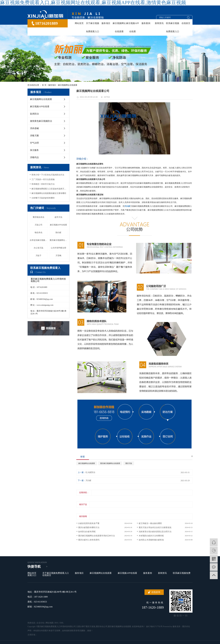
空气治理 (34, 143)
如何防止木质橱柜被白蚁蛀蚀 (151, 540)
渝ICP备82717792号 (154, 627)
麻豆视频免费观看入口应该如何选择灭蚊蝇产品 (49, 189)
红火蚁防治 (90, 472)
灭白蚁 (88, 480)
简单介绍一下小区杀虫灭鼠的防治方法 (48, 175)
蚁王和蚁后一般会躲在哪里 (150, 523)
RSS (56, 623)
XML (62, 623)
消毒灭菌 (34, 136)
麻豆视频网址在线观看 (119, 27)
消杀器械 (34, 128)
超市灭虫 (58, 217)
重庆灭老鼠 (91, 627)
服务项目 (106, 23)
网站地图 (50, 623)
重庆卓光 (186, 627)
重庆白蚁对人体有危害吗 (89, 540)
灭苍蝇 (58, 256)
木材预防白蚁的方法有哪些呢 (151, 536)
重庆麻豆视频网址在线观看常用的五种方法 (97, 536)
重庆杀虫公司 (102, 627)
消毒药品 (34, 157)
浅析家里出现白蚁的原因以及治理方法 (155, 532)
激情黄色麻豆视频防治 (41, 121)
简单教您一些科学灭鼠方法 (43, 184)
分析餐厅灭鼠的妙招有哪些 (43, 198)
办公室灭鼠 (38, 248)
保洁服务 (34, 150)
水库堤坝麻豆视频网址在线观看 (39, 240)
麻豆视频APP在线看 (132, 27)
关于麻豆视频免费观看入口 (93, 27)
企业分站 (40, 623)
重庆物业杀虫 (38, 217)
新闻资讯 (159, 23)
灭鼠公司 (38, 225)
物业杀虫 (38, 233)
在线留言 (186, 23)
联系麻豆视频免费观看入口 (173, 27)
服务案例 (146, 23)
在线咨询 (156, 592)
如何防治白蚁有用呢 (87, 532)
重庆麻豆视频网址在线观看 (59, 240)
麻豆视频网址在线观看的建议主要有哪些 (49, 193)
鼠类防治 (34, 114)
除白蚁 (58, 233)
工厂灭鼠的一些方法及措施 (43, 179)
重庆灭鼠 (129, 463)
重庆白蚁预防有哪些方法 (89, 528)
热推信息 (31, 623)
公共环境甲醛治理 (58, 248)
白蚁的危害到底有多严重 (89, 523)
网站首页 (79, 23)
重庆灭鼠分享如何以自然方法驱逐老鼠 (155, 528)
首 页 (44, 85)
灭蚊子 (38, 256)
